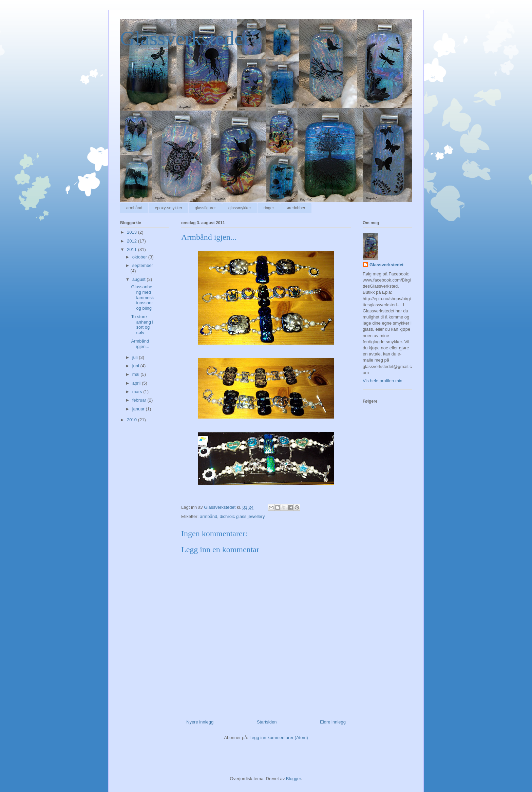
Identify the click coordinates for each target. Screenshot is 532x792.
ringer (269, 208)
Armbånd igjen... (140, 344)
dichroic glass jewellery (242, 516)
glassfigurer (205, 208)
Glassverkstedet (185, 38)
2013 (132, 232)
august (140, 279)
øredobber (296, 208)
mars (138, 392)
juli (136, 357)
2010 (132, 420)
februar (140, 400)
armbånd (134, 208)
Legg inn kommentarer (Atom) (279, 738)
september (143, 265)
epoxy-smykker (168, 208)
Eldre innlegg (333, 722)
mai (137, 374)
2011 (132, 249)
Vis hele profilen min (383, 381)
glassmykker (240, 208)
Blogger (293, 779)
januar (139, 409)
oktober (140, 257)
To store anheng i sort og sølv (142, 325)
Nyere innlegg (200, 722)
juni (136, 366)
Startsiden (267, 722)
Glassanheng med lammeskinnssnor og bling (142, 297)
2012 (132, 241)
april (137, 383)
